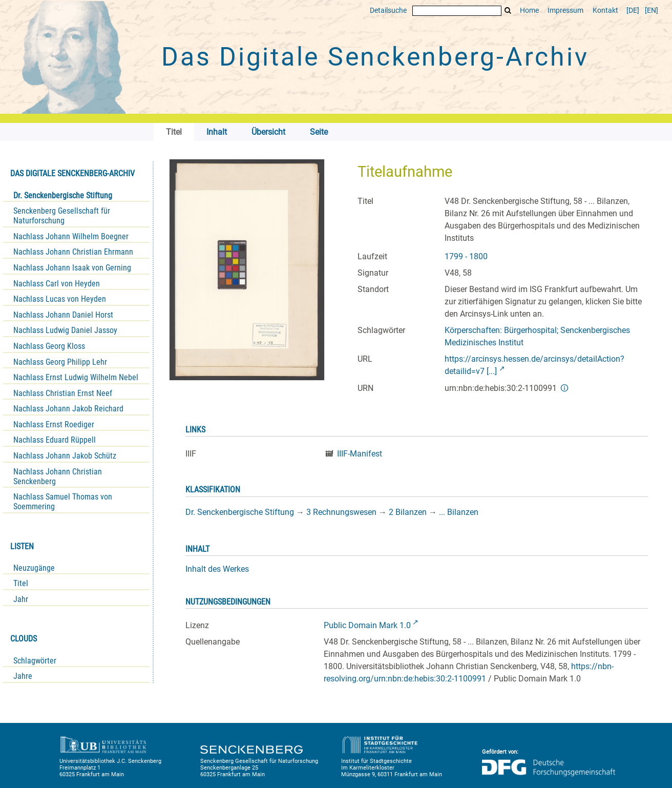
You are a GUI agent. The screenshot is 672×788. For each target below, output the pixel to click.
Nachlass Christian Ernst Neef (63, 393)
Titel (21, 583)
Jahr (21, 599)
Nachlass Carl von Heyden (57, 284)
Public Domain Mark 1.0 (367, 625)
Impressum (565, 11)
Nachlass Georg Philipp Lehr (60, 362)
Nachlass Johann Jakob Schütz (65, 456)
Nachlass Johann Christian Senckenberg (58, 476)
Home (529, 11)
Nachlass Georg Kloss (49, 346)
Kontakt (605, 11)
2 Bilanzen (408, 512)
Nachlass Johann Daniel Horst (63, 315)
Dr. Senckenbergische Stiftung (63, 195)
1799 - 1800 (466, 256)
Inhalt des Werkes (217, 569)
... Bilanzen (459, 512)
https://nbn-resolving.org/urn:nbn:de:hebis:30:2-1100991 (469, 672)
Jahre (23, 676)
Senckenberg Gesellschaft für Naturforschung (62, 216)
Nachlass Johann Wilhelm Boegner (71, 236)
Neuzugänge (34, 568)
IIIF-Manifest (360, 454)
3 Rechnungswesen (341, 512)
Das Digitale (375, 57)
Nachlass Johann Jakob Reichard (68, 409)
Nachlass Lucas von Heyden (60, 299)
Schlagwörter (35, 661)
